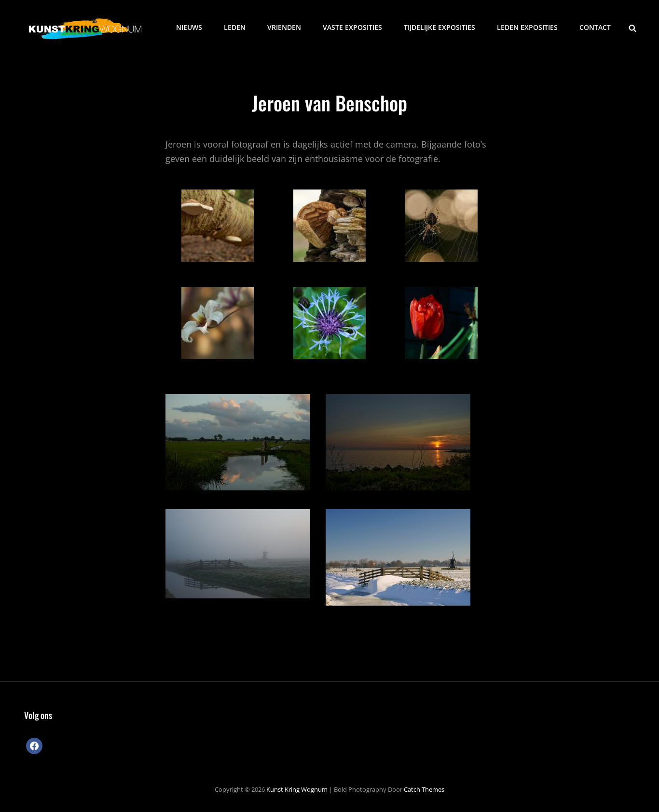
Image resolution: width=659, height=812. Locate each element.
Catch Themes (424, 789)
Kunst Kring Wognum (297, 789)
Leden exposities (527, 27)
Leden (235, 27)
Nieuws (189, 27)
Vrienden (284, 27)
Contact (595, 27)
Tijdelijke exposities (439, 27)
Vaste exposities (352, 27)
